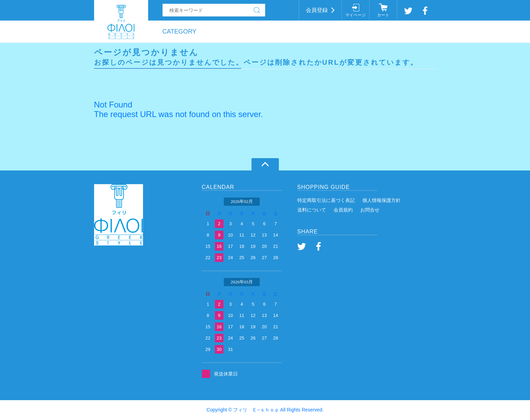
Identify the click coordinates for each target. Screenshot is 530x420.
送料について (312, 210)
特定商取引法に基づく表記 (326, 200)
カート (383, 15)
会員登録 (317, 10)
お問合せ (370, 210)
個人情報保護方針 (382, 200)
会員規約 (343, 210)
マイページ (356, 15)
